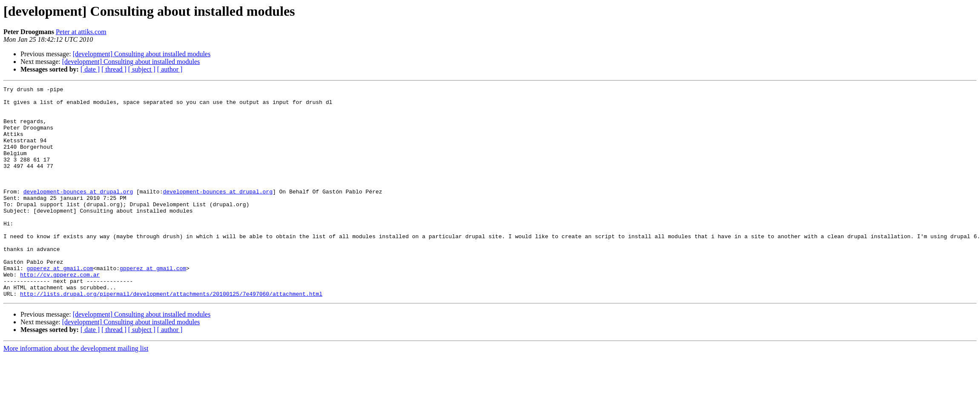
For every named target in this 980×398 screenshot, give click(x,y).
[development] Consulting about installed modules (142, 54)
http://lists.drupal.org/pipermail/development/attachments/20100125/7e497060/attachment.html (171, 336)
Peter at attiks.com (81, 32)
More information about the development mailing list (76, 391)
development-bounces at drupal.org (78, 213)
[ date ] (90, 69)
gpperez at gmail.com (60, 305)
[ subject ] (142, 69)
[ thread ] (114, 69)
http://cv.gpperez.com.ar (60, 313)
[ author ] (170, 69)
